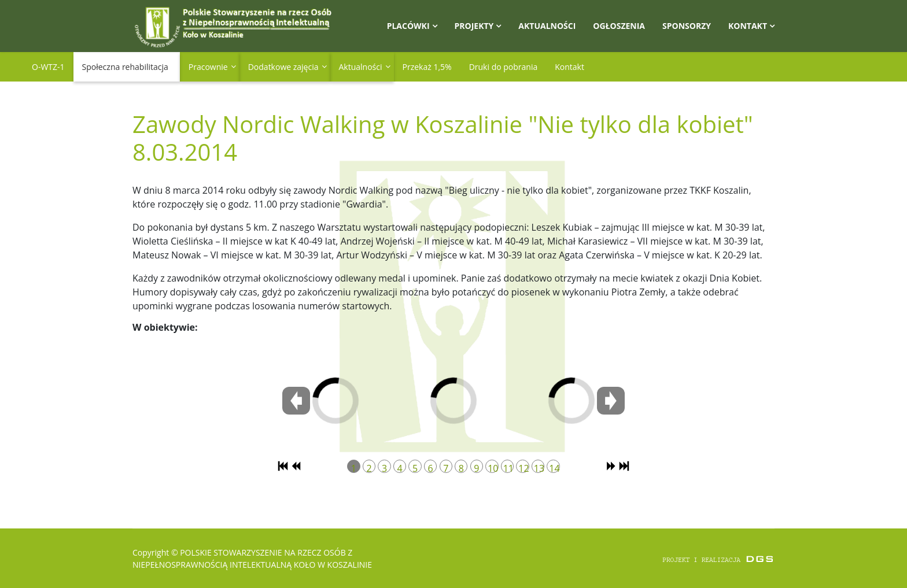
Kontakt (748, 26)
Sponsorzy (687, 26)
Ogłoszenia (619, 26)
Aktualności (547, 26)
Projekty (474, 26)
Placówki (408, 26)
